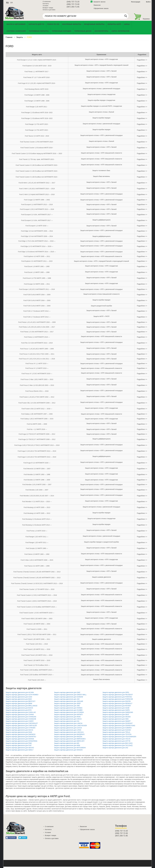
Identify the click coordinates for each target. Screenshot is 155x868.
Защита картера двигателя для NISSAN (68, 751)
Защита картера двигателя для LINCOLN (69, 734)
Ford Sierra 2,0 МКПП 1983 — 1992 (37, 556)
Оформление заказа (101, 9)
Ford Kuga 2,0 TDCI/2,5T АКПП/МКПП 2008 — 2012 (37, 435)
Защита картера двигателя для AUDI (19, 698)
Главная (9, 39)
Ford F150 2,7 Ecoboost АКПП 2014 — (37, 312)
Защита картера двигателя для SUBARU (117, 729)
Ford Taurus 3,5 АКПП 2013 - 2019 (37, 137)
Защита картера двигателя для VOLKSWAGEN (119, 738)
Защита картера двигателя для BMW (19, 705)
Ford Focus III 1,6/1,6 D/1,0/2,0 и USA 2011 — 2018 (37, 360)
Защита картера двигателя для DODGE (20, 740)
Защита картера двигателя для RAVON (117, 703)
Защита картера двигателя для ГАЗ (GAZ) (118, 747)
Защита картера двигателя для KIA (67, 722)
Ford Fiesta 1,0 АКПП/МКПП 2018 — (37, 338)
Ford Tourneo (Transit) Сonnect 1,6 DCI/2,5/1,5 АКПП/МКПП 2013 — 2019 (37, 585)
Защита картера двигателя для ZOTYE (116, 742)
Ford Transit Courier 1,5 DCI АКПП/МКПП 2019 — (37, 614)
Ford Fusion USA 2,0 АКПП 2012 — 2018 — (37, 410)
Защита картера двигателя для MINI (67, 747)
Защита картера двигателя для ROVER (117, 707)
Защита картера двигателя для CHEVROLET (22, 725)
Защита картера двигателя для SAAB (116, 709)
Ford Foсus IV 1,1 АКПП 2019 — (37, 365)
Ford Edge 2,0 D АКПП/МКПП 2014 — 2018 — (37, 248)
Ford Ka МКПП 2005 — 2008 (37, 425)
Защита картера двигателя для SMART (117, 722)
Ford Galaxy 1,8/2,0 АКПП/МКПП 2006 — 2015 (37, 420)
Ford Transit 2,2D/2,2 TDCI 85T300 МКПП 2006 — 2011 (37, 636)
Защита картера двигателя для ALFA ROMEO (22, 696)
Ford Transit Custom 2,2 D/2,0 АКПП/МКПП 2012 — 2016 (37, 596)
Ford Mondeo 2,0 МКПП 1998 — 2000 (37, 481)
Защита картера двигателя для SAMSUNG (118, 714)
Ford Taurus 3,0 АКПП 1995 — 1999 (37, 567)
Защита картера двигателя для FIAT (19, 747)
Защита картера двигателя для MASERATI (69, 736)
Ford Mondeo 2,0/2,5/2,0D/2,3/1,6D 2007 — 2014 (37, 497)
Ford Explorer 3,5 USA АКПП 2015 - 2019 (37, 67)
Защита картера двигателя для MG (67, 745)
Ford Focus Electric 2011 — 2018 (37, 392)
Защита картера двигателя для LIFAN (68, 731)
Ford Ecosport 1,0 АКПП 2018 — (37, 227)
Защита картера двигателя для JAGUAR (69, 703)
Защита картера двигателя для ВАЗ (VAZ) (117, 745)
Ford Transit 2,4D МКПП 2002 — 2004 (37, 625)
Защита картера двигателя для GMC (67, 694)
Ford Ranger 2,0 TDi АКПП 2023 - (37, 126)
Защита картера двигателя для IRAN (67, 718)
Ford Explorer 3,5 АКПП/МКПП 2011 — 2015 (37, 262)
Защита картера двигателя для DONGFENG (21, 742)
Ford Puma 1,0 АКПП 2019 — (37, 532)
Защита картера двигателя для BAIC (19, 700)
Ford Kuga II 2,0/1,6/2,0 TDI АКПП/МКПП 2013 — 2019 (37, 452)
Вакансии (97, 6)
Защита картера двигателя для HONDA (68, 709)
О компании (47, 2)
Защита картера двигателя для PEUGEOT (118, 696)
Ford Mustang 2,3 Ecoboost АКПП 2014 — (37, 520)
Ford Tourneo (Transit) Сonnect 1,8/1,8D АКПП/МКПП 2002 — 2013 (37, 573)
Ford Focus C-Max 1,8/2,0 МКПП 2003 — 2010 (37, 381)
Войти (148, 3)
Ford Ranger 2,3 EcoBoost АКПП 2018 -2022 (37, 114)
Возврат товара (48, 8)
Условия (45, 6)
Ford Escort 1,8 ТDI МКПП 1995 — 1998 (37, 279)
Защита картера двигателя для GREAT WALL (70, 696)
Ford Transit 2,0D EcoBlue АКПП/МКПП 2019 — (37, 671)
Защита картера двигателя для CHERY (20, 722)
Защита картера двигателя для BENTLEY (21, 703)
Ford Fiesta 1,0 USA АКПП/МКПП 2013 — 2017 (37, 333)
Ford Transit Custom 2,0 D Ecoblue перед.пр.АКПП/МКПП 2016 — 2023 (37, 155)
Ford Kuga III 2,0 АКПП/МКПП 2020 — (37, 464)
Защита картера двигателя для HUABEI (68, 711)
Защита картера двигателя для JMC (67, 707)
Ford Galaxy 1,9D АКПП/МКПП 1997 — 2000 (37, 415)
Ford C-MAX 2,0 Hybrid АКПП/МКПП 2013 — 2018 (37, 196)
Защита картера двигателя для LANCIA (68, 725)
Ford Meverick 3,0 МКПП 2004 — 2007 (37, 470)
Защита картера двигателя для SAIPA (116, 711)
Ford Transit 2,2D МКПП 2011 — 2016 (37, 651)
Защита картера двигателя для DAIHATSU (21, 738)
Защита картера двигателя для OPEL (116, 694)
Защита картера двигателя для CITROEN (20, 729)
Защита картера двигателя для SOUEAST (118, 725)
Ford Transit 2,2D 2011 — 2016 (37, 645)
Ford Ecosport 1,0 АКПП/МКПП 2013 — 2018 (37, 206)
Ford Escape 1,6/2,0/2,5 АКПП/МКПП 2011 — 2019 (37, 291)
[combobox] (86, 17)
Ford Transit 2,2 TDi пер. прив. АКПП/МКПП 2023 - (37, 161)
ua (11, 3)
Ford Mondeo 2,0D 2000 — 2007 (37, 491)
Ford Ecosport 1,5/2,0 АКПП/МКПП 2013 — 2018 (37, 211)
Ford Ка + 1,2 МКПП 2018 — (37, 431)
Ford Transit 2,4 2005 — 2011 (37, 630)
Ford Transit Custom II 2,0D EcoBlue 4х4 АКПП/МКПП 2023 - (37, 167)
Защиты (20, 39)
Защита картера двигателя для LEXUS (68, 729)
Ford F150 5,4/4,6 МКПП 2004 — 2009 (37, 296)
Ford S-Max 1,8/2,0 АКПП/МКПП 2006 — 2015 (37, 561)
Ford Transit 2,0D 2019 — (37, 681)
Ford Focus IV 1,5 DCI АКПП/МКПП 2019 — (37, 375)
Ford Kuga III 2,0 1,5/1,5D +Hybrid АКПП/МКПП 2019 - (37, 85)
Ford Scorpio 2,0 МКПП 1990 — (37, 550)
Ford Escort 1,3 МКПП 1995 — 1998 (37, 274)
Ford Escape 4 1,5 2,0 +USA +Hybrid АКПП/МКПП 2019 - (37, 61)
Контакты (46, 4)
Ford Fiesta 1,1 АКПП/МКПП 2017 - (37, 73)
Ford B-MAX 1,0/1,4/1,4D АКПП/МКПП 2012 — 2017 (37, 184)
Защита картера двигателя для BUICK (19, 709)
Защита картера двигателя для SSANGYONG (119, 727)
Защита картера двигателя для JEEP (67, 705)
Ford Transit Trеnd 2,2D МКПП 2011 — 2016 (37, 656)
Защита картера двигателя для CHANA (20, 716)
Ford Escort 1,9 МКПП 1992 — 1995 (37, 268)
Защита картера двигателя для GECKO (20, 749)
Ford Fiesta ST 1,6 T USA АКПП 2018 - (37, 79)
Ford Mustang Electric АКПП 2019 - (37, 90)
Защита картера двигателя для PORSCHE (118, 700)
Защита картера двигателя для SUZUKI (117, 731)
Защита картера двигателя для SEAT (116, 716)
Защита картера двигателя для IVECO (68, 720)
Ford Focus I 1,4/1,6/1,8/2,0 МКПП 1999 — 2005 (37, 350)
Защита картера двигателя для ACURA (20, 694)
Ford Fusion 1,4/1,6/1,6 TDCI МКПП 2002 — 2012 (37, 398)
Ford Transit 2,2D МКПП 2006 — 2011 (37, 641)
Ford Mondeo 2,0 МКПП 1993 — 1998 (37, 476)
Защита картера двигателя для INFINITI (68, 716)
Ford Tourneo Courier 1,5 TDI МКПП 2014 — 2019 (37, 591)
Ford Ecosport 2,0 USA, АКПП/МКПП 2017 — (37, 216)
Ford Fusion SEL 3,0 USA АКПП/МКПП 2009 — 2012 (37, 404)
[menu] (77, 29)
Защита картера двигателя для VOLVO (116, 740)
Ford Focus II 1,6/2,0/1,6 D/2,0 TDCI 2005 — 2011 (37, 355)
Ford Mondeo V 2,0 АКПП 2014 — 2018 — (37, 503)
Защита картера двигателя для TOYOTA (117, 736)
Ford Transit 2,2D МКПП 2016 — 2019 (37, 662)
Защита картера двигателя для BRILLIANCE (22, 707)
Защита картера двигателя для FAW (19, 745)
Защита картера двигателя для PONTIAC (117, 698)
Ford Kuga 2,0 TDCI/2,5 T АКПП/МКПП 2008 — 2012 (37, 441)
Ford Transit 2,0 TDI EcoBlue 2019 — (37, 666)
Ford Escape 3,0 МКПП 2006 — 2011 (37, 285)
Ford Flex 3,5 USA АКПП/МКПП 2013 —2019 (37, 344)
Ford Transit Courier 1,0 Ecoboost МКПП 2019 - (37, 149)
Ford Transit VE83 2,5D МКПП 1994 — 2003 (37, 620)
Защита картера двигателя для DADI (19, 734)
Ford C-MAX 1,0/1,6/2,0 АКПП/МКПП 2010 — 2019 (37, 190)
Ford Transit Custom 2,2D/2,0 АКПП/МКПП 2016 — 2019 (37, 602)
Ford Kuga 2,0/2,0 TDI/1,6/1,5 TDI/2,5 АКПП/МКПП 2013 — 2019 (37, 447)
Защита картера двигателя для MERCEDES (70, 740)
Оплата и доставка (49, 10)
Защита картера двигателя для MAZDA (68, 738)
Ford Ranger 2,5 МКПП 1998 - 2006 (37, 96)
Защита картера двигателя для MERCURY (69, 742)
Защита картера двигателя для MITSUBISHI (70, 749)
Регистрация (135, 3)
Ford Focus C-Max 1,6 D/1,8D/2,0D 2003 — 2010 (37, 387)
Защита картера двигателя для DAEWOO (21, 736)
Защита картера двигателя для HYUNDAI (69, 714)
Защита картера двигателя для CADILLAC (21, 714)
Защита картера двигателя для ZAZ (115, 749)
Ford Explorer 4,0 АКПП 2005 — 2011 (37, 258)
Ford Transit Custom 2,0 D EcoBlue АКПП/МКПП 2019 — (37, 608)
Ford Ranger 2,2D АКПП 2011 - (37, 108)
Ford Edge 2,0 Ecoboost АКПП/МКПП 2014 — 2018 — (37, 253)
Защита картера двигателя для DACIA (19, 731)
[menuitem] (54, 26)
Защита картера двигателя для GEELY (20, 751)
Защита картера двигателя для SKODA (117, 718)
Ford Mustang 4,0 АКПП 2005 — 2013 (37, 509)
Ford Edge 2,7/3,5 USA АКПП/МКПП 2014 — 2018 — (37, 242)
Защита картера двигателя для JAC (67, 700)
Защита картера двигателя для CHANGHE (21, 720)
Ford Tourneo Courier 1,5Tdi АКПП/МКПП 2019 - (37, 143)
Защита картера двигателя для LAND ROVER (70, 727)
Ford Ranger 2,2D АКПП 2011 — (37, 538)
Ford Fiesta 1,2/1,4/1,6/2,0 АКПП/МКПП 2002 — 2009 (37, 324)
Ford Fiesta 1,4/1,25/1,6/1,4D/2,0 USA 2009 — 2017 (37, 328)
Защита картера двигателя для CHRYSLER (21, 727)
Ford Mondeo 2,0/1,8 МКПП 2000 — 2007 (37, 486)
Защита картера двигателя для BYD (19, 711)
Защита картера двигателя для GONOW (68, 698)
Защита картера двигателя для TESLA (116, 734)
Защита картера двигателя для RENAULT (117, 705)
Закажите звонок (98, 3)
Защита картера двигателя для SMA (116, 720)
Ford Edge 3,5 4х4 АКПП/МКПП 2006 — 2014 (37, 232)
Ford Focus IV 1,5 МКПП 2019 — (37, 370)
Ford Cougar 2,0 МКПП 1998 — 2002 (37, 201)
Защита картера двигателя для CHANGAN (21, 718)
